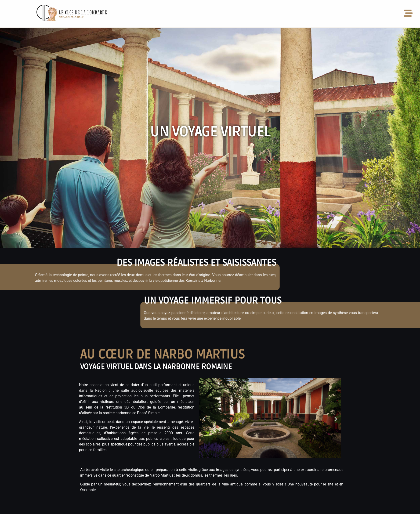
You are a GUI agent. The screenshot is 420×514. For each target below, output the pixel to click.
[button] (279, 14)
